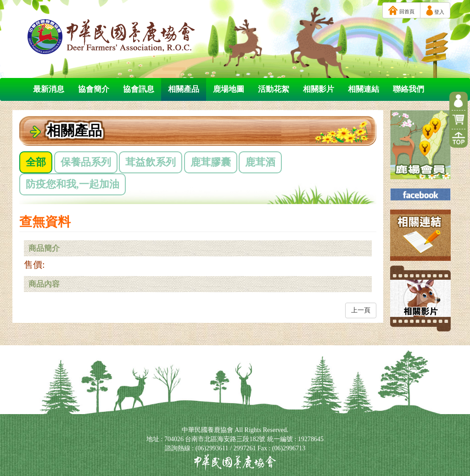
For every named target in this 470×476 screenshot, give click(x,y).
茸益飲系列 (151, 162)
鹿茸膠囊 (211, 162)
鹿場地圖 (229, 89)
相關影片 (319, 89)
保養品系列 (86, 162)
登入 (435, 11)
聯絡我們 (408, 89)
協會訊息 (139, 89)
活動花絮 (274, 89)
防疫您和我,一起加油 (73, 184)
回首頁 (401, 10)
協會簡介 (94, 89)
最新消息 (49, 89)
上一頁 (361, 310)
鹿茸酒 (260, 162)
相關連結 (364, 89)
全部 (36, 162)
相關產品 (184, 89)
